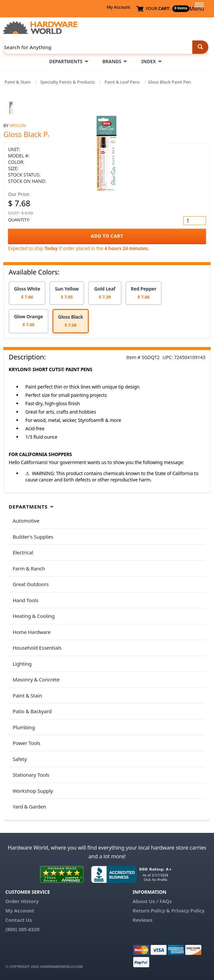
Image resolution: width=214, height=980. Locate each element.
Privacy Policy (188, 910)
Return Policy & (151, 910)
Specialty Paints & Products (67, 82)
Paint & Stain (18, 82)
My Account (118, 7)
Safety (20, 759)
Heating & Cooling (34, 616)
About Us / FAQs (152, 901)
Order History (22, 901)
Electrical (23, 552)
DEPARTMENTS (66, 61)
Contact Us (19, 920)
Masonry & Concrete (36, 679)
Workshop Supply (33, 791)
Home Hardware (32, 632)
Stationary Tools (31, 775)
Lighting (22, 664)
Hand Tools (26, 600)
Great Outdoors (31, 584)
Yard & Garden (29, 806)
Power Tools (27, 743)
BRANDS (112, 61)
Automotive (26, 521)
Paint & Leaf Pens (122, 82)
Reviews (142, 920)
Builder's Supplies (33, 537)
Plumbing (24, 727)
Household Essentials (37, 648)
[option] (27, 293)
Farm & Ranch (29, 568)
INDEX (148, 61)
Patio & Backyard (32, 711)
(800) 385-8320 (22, 929)
